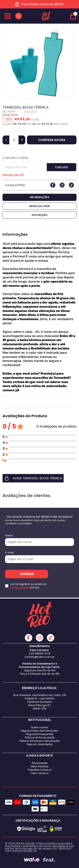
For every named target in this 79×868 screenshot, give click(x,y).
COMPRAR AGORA (52, 140)
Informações (39, 197)
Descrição (39, 215)
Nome (9, 536)
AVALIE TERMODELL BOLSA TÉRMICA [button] (33, 478)
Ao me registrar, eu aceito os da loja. (28, 586)
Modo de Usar (40, 206)
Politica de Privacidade (40, 737)
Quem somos (39, 727)
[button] (39, 478)
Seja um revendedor (40, 744)
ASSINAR (27, 574)
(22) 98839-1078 (40, 653)
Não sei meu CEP (13, 175)
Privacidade (40, 763)
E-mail (9, 553)
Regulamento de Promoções (39, 731)
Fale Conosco (39, 773)
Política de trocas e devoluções (40, 741)
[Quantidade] (14, 140)
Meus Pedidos (40, 766)
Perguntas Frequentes (40, 734)
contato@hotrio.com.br (39, 657)
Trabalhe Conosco (39, 770)
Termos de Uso (20, 587)
